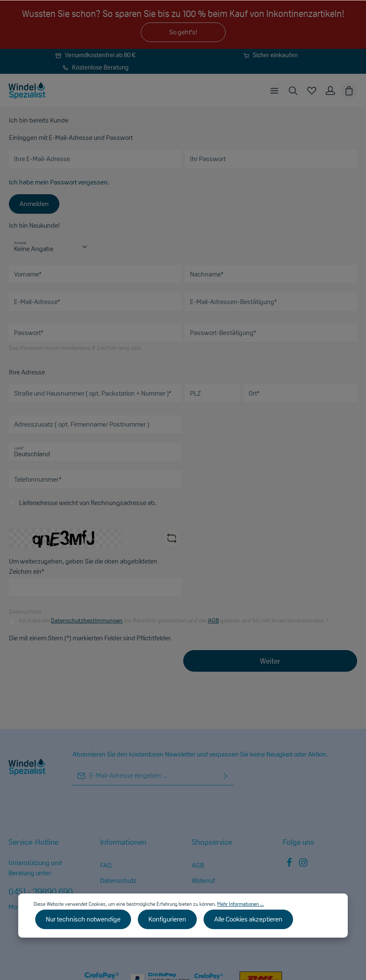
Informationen (123, 842)
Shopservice (212, 842)
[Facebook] (290, 865)
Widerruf (203, 881)
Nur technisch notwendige (83, 919)
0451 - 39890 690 (41, 892)
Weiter (270, 661)
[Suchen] (293, 91)
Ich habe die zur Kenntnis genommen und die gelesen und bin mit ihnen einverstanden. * (174, 620)
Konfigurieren (167, 919)
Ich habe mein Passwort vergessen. (59, 182)
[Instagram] (303, 865)
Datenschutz (118, 881)
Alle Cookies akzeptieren (248, 919)
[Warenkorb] (349, 91)
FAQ (106, 865)
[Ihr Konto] (330, 91)
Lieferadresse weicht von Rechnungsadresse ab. (88, 503)
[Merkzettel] (312, 91)
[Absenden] (226, 776)
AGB (213, 620)
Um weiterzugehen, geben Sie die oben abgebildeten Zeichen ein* (83, 566)
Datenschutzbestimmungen (87, 620)
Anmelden (34, 204)
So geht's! (183, 32)
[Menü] (274, 91)
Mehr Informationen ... (240, 904)
